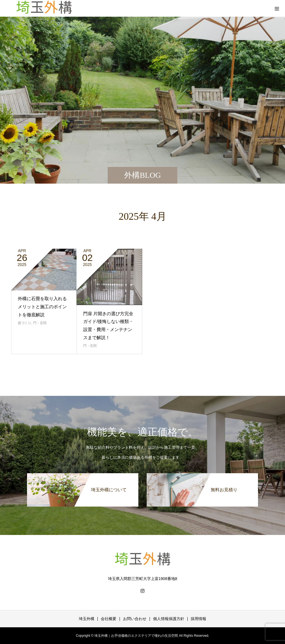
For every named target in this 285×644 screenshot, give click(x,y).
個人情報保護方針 (169, 619)
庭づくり (24, 323)
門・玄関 (40, 323)
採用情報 (198, 619)
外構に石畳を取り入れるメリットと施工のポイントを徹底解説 (42, 307)
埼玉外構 (87, 619)
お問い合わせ (135, 619)
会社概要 (109, 619)
